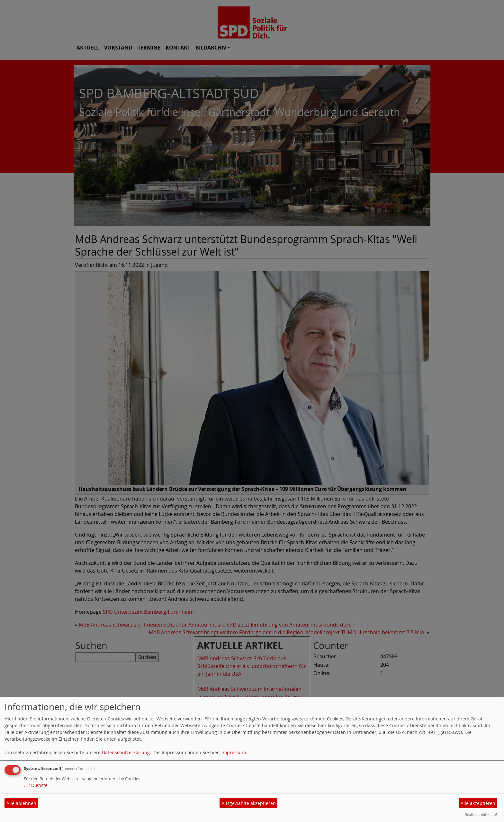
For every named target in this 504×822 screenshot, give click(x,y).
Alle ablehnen (21, 803)
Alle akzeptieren (478, 803)
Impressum (234, 752)
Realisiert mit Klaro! (481, 814)
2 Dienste (36, 785)
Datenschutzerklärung (126, 752)
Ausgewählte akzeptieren (249, 803)
